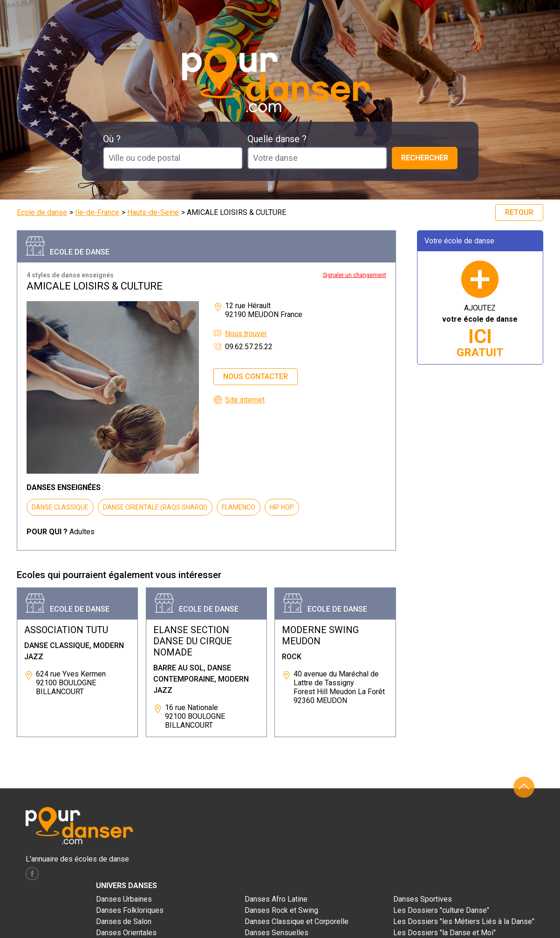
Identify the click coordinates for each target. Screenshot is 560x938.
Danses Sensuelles (277, 933)
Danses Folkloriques (130, 910)
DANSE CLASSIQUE (60, 507)
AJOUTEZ (480, 331)
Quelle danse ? (277, 139)
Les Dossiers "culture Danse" (441, 910)
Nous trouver (246, 334)
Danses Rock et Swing (281, 910)
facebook (32, 874)
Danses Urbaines (124, 899)
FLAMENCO (239, 507)
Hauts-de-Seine (153, 212)
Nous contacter (256, 376)
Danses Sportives (423, 899)
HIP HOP (282, 507)
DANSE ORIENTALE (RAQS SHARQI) (155, 507)
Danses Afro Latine (276, 899)
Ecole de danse (42, 212)
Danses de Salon (124, 921)
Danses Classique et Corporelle (297, 921)
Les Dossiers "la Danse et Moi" (444, 933)
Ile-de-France (97, 212)
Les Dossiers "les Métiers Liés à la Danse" (464, 921)
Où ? (112, 139)
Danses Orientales (126, 933)
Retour (519, 212)
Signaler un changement (355, 275)
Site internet (245, 400)
